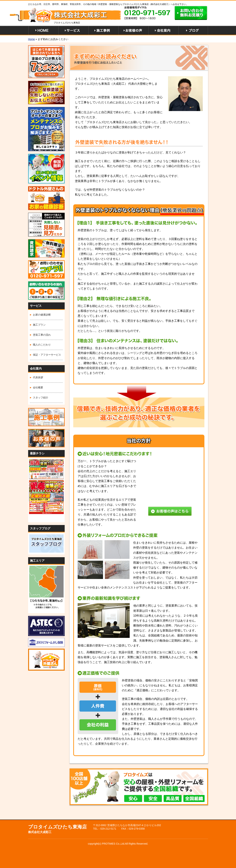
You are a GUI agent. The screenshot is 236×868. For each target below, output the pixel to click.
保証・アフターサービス (47, 355)
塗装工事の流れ (42, 335)
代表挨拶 (38, 377)
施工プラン (39, 325)
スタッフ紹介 (41, 398)
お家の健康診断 (42, 315)
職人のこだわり (42, 345)
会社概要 (38, 387)
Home (32, 39)
